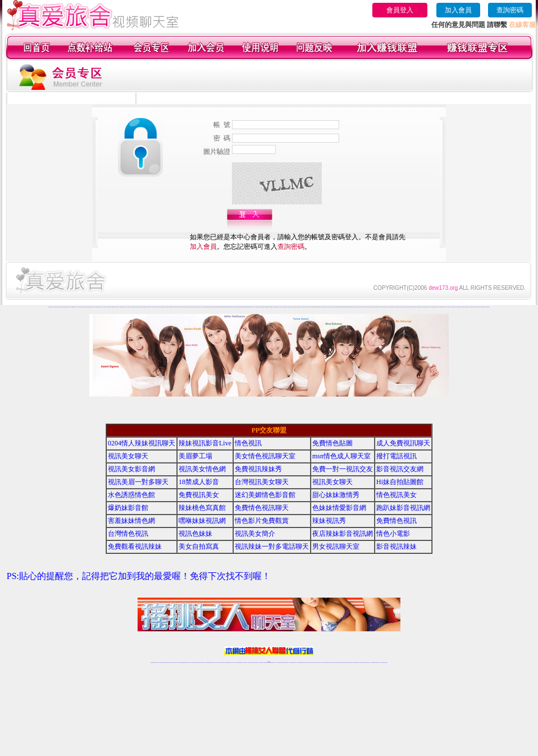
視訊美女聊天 (128, 456)
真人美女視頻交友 (396, 307)
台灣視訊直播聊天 (373, 662)
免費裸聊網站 (73, 307)
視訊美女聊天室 (361, 662)
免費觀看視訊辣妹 (135, 546)
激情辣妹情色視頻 (414, 307)
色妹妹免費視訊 (250, 662)
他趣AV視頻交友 (280, 307)
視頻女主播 (77, 307)
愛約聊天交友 (357, 307)
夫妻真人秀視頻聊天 (391, 307)
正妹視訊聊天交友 (198, 662)
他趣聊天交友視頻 (290, 307)
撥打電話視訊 (396, 456)
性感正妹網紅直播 (282, 662)
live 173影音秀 (172, 662)
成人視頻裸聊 (381, 307)
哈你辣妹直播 (137, 307)
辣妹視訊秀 (329, 521)
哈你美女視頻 (191, 307)
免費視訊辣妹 (180, 662)
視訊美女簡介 (255, 534)
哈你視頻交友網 (163, 307)
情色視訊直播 (156, 662)
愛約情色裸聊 (345, 307)
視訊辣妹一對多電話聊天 (272, 546)
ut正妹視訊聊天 (241, 662)
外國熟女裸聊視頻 (89, 307)
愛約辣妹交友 (368, 307)
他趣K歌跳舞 (220, 307)
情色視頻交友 (406, 307)
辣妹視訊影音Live (205, 443)
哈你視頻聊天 (129, 307)
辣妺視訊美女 (386, 662)
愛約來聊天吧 (353, 307)
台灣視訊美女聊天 (262, 482)
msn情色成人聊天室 (341, 456)
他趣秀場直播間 (243, 307)
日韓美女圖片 (117, 307)
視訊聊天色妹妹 (220, 662)
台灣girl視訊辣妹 (357, 662)
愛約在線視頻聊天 (323, 307)
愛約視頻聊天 (299, 307)
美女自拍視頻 (94, 307)
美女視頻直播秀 (85, 307)
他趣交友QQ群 (262, 307)
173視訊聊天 (216, 662)
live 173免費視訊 (381, 662)
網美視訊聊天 (349, 662)
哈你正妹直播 (141, 307)
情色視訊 (248, 443)
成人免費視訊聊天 (403, 443)
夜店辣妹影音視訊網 (343, 534)
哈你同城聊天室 (149, 307)
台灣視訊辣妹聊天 (202, 662)
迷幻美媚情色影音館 (265, 495)
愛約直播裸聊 (314, 307)
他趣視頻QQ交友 (271, 307)
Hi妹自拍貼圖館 (400, 482)
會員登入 (400, 10)
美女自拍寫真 (199, 546)
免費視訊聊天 (238, 662)
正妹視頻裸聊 (410, 307)
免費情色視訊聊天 (262, 508)
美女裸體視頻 (113, 307)
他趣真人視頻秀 (253, 307)
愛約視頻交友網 (332, 307)
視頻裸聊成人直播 (386, 307)
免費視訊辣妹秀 (258, 469)
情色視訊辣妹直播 (345, 662)
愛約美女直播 (303, 307)
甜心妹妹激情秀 (336, 495)
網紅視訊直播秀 (261, 662)
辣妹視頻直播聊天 (212, 662)
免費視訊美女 (199, 495)
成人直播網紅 (265, 662)
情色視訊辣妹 (152, 662)
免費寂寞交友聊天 (98, 307)
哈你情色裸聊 (175, 307)
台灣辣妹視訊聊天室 (193, 662)
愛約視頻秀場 (336, 307)
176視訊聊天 (253, 662)
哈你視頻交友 (125, 307)
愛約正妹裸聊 (364, 307)
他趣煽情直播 (239, 307)
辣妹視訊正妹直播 (291, 662)
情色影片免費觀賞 (262, 521)
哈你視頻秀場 (167, 307)
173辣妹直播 (278, 662)
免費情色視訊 (396, 521)
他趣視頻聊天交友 (285, 307)
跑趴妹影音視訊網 (403, 508)
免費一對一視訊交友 (343, 469)
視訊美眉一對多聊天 (138, 482)
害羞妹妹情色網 (131, 521)
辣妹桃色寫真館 (202, 508)
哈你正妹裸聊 (195, 307)
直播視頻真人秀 (60, 307)
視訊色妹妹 (195, 534)
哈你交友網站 (158, 307)
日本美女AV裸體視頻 (104, 307)
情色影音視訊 (168, 662)
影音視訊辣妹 (396, 546)
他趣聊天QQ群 (257, 307)
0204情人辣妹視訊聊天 (142, 443)
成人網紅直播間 (121, 307)
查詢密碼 (510, 10)
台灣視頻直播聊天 (51, 307)
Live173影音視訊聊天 (225, 662)
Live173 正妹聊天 (296, 662)
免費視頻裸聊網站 (377, 307)
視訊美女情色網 (202, 469)
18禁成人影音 (199, 482)
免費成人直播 (353, 662)
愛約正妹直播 (311, 307)
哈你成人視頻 (203, 307)
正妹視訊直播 (257, 662)
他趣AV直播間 (276, 307)
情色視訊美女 (396, 495)
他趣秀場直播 (224, 307)
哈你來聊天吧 (183, 307)
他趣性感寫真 (216, 307)
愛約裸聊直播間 (341, 307)
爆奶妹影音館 (128, 508)
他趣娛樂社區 (231, 307)
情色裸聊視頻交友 (420, 307)
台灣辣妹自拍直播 (207, 662)
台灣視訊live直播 (164, 662)
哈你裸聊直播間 (171, 307)
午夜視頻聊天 (109, 307)
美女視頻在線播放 (56, 307)
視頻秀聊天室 (478, 307)
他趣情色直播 (235, 307)
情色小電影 (393, 534)
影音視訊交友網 (400, 469)
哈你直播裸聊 (145, 307)
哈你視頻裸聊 (179, 307)
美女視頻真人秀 (69, 307)
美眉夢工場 (195, 456)
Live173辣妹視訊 (268, 662)
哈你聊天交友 (187, 307)
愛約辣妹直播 (307, 307)
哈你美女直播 (133, 307)
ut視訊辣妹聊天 (230, 662)
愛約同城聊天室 (319, 307)
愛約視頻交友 (295, 307)
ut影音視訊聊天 (377, 662)
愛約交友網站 (328, 307)
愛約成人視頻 (372, 307)
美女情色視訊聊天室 (265, 456)
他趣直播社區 (227, 307)
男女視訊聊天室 (336, 546)
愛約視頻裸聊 (349, 307)
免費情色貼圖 (332, 443)
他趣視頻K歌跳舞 (248, 307)
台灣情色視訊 (128, 534)
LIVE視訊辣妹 (160, 662)
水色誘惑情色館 (131, 495)
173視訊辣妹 (234, 662)
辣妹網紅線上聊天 (286, 662)
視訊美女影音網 (131, 469)
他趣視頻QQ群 (266, 307)
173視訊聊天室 (245, 662)
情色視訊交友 (368, 662)
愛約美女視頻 (361, 307)
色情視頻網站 (65, 307)
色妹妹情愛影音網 (339, 508)
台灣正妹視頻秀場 (402, 307)
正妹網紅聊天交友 (273, 662)
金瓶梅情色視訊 (183, 662)
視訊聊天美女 (176, 662)
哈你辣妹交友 (199, 307)
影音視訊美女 (365, 662)
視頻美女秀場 (80, 307)
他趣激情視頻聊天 (207, 307)
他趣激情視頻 (212, 307)
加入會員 (458, 10)
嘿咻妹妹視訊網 (202, 521)
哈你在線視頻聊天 (154, 307)
